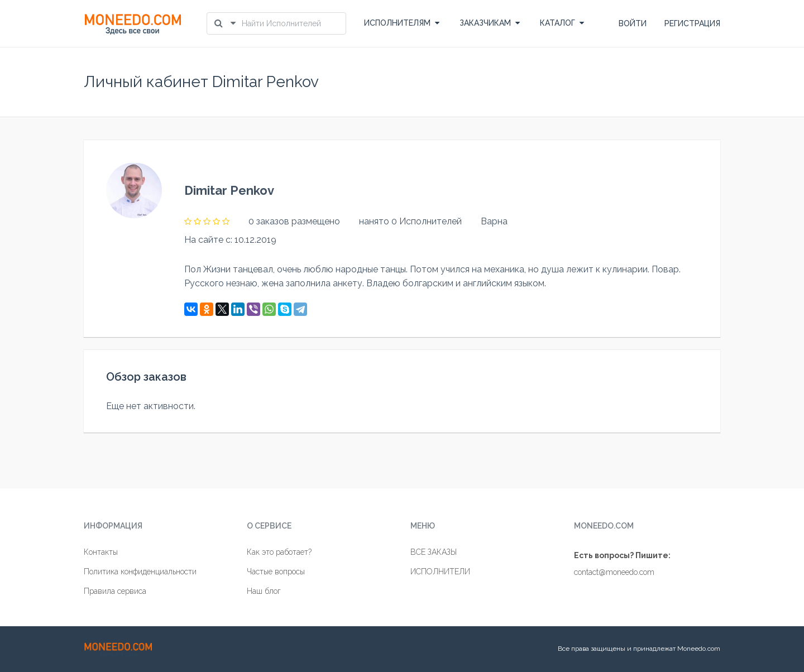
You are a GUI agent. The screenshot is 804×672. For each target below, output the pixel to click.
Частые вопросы (276, 572)
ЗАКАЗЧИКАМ (490, 23)
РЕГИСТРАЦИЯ (692, 23)
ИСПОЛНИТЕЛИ (440, 572)
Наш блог (264, 591)
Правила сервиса (115, 591)
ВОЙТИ (633, 23)
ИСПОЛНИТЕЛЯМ (402, 23)
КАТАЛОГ (562, 23)
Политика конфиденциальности (140, 572)
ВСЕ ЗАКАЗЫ (434, 552)
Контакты (101, 552)
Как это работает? (279, 552)
